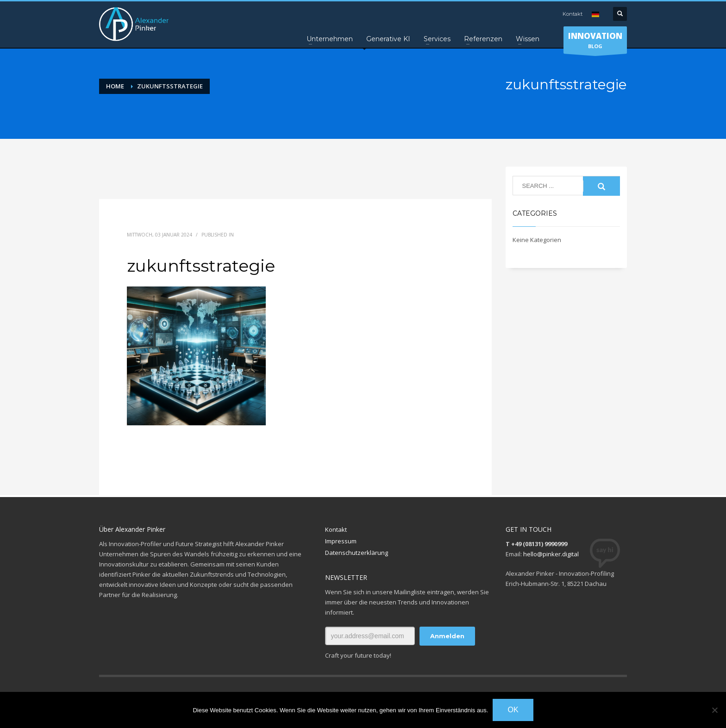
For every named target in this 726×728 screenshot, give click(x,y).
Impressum (341, 541)
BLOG (595, 42)
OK (513, 710)
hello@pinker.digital (551, 554)
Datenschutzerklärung (357, 553)
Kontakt (573, 14)
